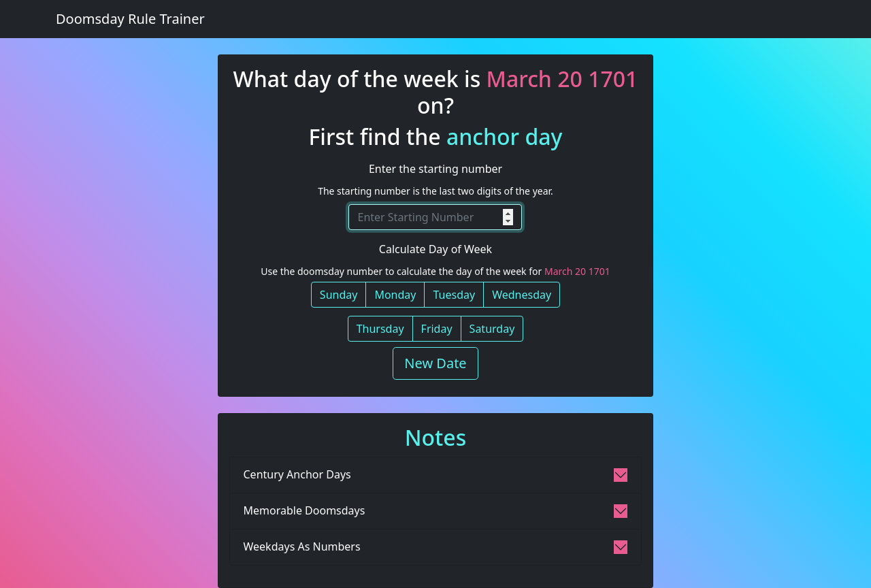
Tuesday (454, 295)
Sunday (339, 295)
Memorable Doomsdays (305, 510)
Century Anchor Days (297, 474)
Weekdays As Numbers (302, 546)
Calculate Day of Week (435, 249)
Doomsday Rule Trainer (130, 19)
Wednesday (522, 295)
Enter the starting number (435, 169)
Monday (395, 295)
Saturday (492, 329)
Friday (437, 329)
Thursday (380, 329)
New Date (435, 363)
